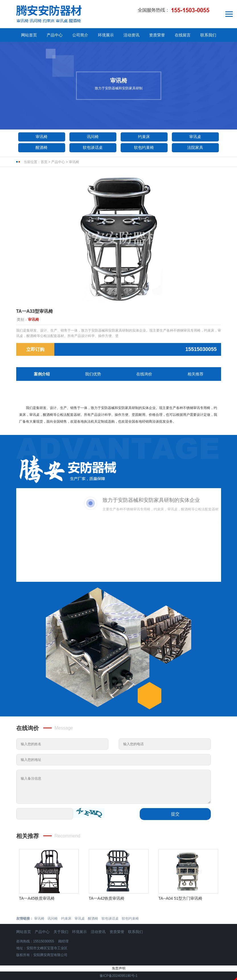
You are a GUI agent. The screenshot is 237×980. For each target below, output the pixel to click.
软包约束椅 (144, 147)
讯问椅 (93, 137)
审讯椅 (42, 137)
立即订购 (35, 349)
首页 (44, 162)
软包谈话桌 (93, 147)
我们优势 (93, 374)
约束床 (144, 137)
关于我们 (61, 932)
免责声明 (119, 968)
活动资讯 (131, 35)
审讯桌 (195, 137)
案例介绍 (42, 374)
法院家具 (195, 147)
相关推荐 (195, 374)
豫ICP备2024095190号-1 (118, 976)
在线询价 (144, 374)
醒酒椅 (42, 147)
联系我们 (208, 35)
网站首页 (29, 35)
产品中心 (55, 35)
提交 (175, 814)
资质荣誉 (157, 35)
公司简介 (80, 35)
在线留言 (183, 35)
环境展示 (106, 35)
